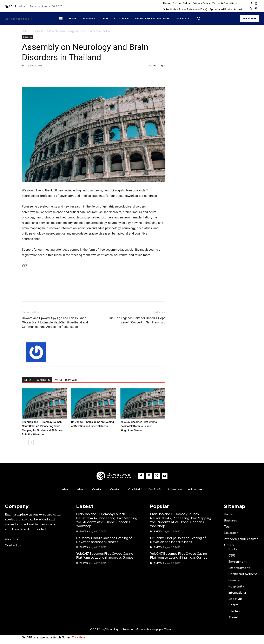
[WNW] (114, 476)
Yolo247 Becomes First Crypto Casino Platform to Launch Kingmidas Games (139, 426)
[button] (199, 18)
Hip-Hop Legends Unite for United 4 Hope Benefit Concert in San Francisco (137, 320)
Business (38, 31)
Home (25, 31)
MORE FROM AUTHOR (69, 380)
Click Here (78, 637)
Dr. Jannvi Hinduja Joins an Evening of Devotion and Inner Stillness (104, 540)
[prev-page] (24, 443)
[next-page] (31, 443)
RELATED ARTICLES (37, 380)
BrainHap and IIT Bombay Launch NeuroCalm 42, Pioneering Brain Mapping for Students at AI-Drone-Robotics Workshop (107, 520)
